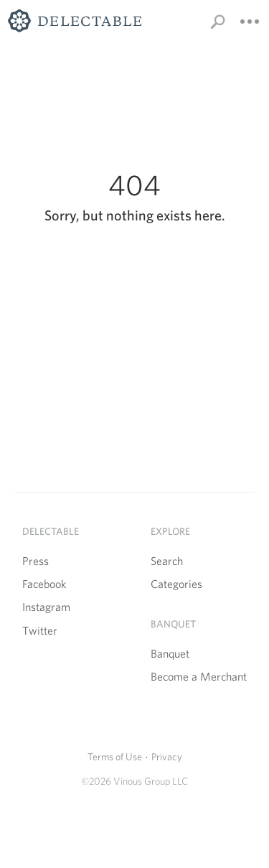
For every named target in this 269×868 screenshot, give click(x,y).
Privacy (167, 757)
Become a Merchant (199, 677)
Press (36, 561)
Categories (176, 584)
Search (167, 561)
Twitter (40, 631)
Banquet (170, 654)
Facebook (44, 584)
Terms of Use (115, 757)
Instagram (46, 607)
